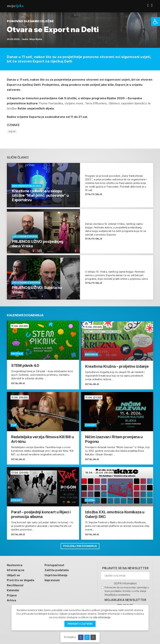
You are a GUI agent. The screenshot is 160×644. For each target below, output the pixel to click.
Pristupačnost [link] (57, 563)
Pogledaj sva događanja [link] (80, 544)
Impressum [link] (54, 578)
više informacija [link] (102, 617)
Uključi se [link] (14, 573)
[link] (156, 22)
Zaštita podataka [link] (58, 568)
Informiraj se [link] (16, 568)
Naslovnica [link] (15, 563)
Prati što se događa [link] (21, 578)
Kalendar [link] (14, 589)
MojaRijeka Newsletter (125, 598)
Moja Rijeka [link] (36, 39)
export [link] (12, 131)
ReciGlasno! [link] (16, 584)
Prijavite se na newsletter (125, 566)
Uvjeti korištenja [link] (58, 573)
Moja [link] (15, 6)
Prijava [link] (12, 594)
